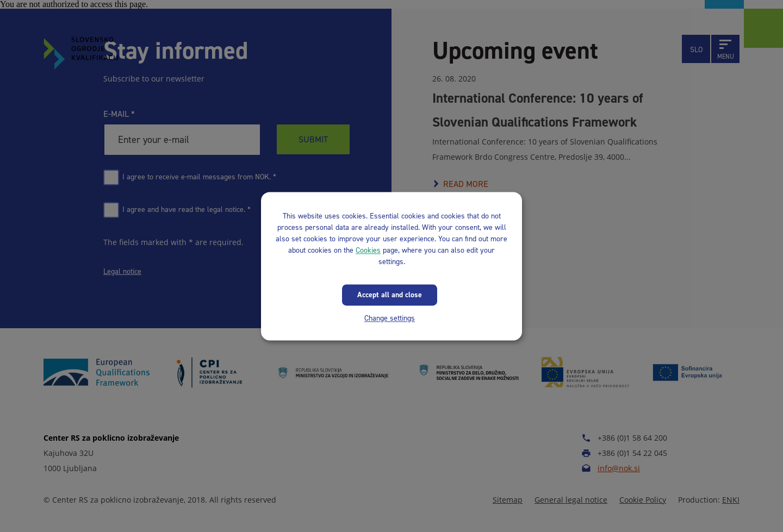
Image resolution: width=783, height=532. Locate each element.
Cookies (368, 250)
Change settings (390, 318)
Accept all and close (390, 295)
